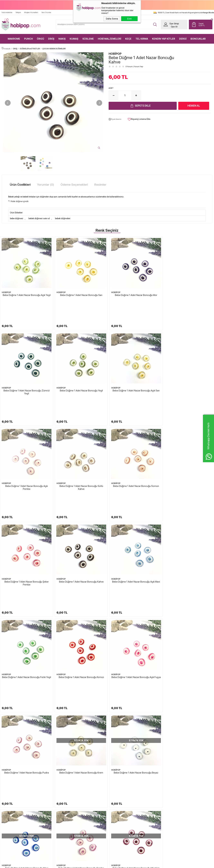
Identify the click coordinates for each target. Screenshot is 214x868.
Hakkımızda (115, 786)
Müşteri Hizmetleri (31, 12)
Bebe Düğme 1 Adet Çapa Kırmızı (79, 753)
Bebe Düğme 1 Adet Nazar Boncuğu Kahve (134, 443)
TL (205, 24)
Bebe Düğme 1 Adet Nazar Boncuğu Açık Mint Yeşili (80, 668)
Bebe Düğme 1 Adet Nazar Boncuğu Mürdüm (26, 666)
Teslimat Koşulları (117, 792)
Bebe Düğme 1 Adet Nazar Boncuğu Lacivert (134, 666)
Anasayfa (149, 786)
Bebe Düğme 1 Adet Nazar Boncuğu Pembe (188, 592)
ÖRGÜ (40, 39)
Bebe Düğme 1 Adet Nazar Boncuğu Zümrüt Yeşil (188, 296)
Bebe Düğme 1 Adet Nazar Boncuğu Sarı (80, 294)
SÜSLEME (88, 39)
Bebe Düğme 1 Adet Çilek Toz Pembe (187, 753)
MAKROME (14, 39)
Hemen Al (194, 106)
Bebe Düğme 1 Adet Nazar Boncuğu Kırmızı (80, 517)
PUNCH (28, 39)
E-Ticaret (98, 864)
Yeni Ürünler (46, 12)
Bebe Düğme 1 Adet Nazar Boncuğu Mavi (134, 592)
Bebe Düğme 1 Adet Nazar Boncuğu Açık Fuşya (134, 519)
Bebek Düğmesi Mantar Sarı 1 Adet (25, 753)
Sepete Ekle (143, 106)
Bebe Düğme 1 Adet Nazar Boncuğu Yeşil (26, 369)
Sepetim (148, 809)
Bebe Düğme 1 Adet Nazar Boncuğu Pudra (188, 517)
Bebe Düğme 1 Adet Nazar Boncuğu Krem (26, 592)
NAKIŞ (62, 39)
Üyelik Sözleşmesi (118, 797)
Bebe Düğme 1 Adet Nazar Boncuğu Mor (134, 294)
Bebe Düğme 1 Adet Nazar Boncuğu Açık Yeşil (26, 294)
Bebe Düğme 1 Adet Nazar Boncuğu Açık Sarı (80, 369)
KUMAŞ (74, 39)
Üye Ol (174, 26)
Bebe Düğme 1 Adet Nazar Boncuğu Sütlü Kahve (188, 370)
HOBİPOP (6, 291)
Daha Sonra (112, 19)
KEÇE (128, 39)
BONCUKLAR (198, 39)
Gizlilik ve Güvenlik (118, 814)
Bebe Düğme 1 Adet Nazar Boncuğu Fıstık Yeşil (26, 519)
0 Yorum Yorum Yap (134, 66)
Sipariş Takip (150, 814)
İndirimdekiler (7, 12)
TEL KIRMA (142, 39)
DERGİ (183, 39)
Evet (129, 19)
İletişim (18, 12)
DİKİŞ (51, 39)
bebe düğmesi (17, 218)
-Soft (91, 864)
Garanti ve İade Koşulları (120, 809)
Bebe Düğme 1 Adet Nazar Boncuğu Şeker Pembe (80, 444)
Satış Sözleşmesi (117, 803)
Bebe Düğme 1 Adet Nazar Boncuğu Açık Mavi (188, 443)
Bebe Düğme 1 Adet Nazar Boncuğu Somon (26, 443)
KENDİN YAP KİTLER (164, 39)
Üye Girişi (174, 23)
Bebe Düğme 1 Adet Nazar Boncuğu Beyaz (80, 592)
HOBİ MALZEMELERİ (109, 39)
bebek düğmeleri (63, 218)
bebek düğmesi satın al (39, 218)
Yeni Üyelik (184, 786)
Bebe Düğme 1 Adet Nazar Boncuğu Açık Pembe (134, 370)
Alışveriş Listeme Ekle (139, 119)
